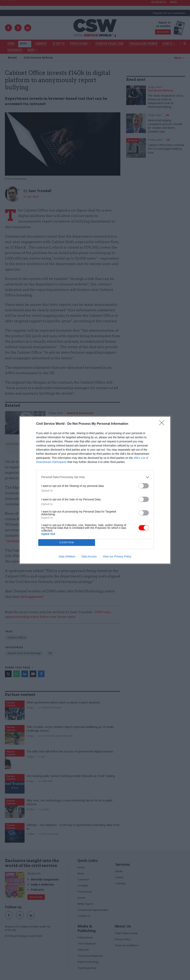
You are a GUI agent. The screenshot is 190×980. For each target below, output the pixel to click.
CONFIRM (67, 542)
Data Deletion (67, 556)
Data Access (89, 556)
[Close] (163, 424)
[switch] (144, 486)
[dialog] (95, 490)
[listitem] (95, 477)
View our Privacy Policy (117, 556)
